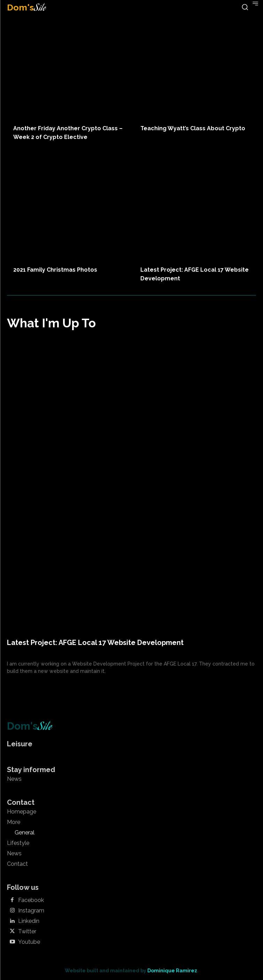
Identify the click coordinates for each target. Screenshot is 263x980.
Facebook (31, 900)
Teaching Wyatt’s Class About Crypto (193, 128)
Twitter (27, 932)
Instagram (31, 911)
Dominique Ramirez (172, 971)
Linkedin (29, 921)
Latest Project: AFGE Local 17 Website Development (95, 643)
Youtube (29, 942)
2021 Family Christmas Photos (55, 270)
